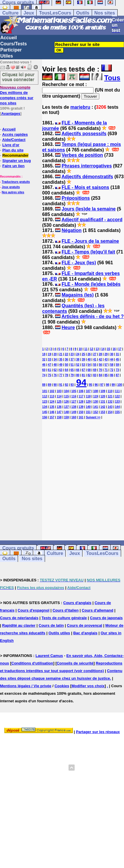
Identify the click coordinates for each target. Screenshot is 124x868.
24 (78, 354)
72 (112, 370)
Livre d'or (11, 145)
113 (52, 396)
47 (50, 365)
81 (83, 375)
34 (55, 359)
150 (81, 412)
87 (117, 375)
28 (100, 354)
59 (117, 365)
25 (83, 354)
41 (95, 359)
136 (59, 407)
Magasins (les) (78, 295)
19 (50, 354)
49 (61, 365)
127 (74, 402)
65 (72, 370)
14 (103, 349)
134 (45, 407)
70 (100, 370)
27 (95, 354)
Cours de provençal (85, 625)
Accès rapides (15, 134)
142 (103, 407)
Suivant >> (93, 417)
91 (61, 385)
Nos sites (105, 13)
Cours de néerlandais (19, 618)
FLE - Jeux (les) (79, 263)
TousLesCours (55, 13)
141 (96, 407)
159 (66, 417)
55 (95, 365)
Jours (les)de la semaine (89, 209)
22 (66, 354)
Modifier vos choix (88, 686)
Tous (112, 78)
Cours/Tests (14, 44)
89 (50, 385)
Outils (83, 13)
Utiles (7, 56)
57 (106, 365)
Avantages (11, 114)
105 (74, 391)
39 (83, 359)
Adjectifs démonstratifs (87, 177)
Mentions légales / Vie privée (26, 686)
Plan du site (13, 150)
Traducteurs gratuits (16, 182)
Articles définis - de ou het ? (93, 316)
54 (89, 365)
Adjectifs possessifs (84, 134)
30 (112, 354)
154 (110, 412)
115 (66, 396)
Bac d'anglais (85, 633)
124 (52, 402)
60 (44, 370)
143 (110, 407)
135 (52, 407)
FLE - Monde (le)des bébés (91, 284)
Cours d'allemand (98, 610)
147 (59, 412)
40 (89, 359)
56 (100, 365)
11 (86, 349)
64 (66, 370)
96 (96, 385)
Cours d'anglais (77, 603)
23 (72, 354)
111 (117, 391)
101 (45, 391)
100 (120, 385)
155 (117, 412)
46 (44, 365)
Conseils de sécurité (75, 663)
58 (112, 365)
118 (88, 396)
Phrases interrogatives (87, 166)
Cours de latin (51, 625)
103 (59, 391)
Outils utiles (59, 633)
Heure (68, 327)
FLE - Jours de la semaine (90, 241)
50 (66, 365)
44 (112, 359)
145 (45, 412)
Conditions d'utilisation (32, 663)
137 (66, 407)
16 (114, 349)
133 (117, 402)
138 (74, 407)
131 (103, 402)
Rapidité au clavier (19, 625)
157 (52, 417)
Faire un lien (14, 166)
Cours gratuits (18, 548)
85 (106, 375)
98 (108, 385)
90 (55, 385)
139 (81, 407)
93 (72, 385)
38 (78, 359)
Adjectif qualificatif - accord (92, 220)
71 (106, 370)
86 (112, 375)
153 (103, 412)
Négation (71, 230)
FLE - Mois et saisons (85, 187)
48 (55, 365)
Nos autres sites (13, 192)
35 (61, 359)
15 (108, 349)
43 (106, 359)
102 (52, 391)
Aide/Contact (14, 140)
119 (96, 396)
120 (103, 396)
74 (44, 375)
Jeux (29, 13)
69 (95, 370)
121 (110, 396)
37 (72, 359)
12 (92, 349)
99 (113, 385)
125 (59, 402)
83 (95, 375)
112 (45, 396)
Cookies (62, 686)
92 (66, 385)
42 (100, 359)
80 (78, 375)
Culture (10, 13)
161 (81, 417)
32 (44, 359)
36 (66, 359)
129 (88, 402)
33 (50, 359)
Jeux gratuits (11, 187)
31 (117, 354)
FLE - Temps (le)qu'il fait (88, 252)
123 (45, 402)
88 (44, 385)
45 (117, 359)
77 (61, 375)
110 (110, 391)
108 (96, 391)
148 (66, 412)
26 (89, 354)
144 (117, 407)
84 (100, 375)
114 (59, 396)
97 (102, 385)
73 (117, 370)
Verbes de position (82, 155)
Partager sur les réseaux (98, 732)
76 (55, 375)
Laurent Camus (49, 656)
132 (110, 402)
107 (88, 391)
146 (52, 412)
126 (66, 402)
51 (72, 365)
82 (89, 375)
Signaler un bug (17, 161)
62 (55, 370)
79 (72, 375)
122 (117, 396)
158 (59, 417)
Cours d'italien (66, 610)
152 (96, 412)
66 (78, 370)
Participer (11, 50)
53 (83, 365)
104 (66, 391)
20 (55, 354)
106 (81, 391)
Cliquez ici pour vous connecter (18, 77)
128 (81, 402)
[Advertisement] (83, 475)
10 (80, 349)
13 (97, 349)
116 (74, 396)
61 (50, 370)
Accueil (9, 38)
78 (66, 375)
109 (103, 391)
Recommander (15, 155)
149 (74, 412)
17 (120, 349)
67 (83, 370)
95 (90, 385)
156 (45, 417)
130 (96, 402)
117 (81, 396)
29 (106, 354)
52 (78, 365)
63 (61, 370)
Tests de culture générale (64, 618)
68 (89, 370)
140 (88, 407)
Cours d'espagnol (34, 610)
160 (74, 417)
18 (44, 354)
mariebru (80, 107)
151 (88, 412)
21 (61, 354)
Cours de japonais (106, 618)
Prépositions (76, 198)
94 (81, 383)
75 (50, 375)
